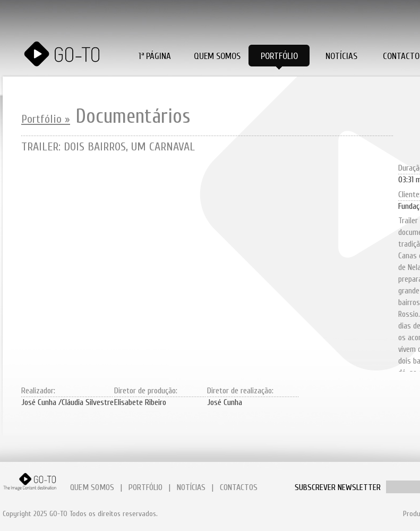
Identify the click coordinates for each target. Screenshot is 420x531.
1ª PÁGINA (155, 56)
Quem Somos (217, 56)
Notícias (341, 56)
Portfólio (279, 56)
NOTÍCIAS (191, 487)
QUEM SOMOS (92, 487)
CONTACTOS (239, 487)
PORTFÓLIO (145, 487)
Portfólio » (46, 119)
